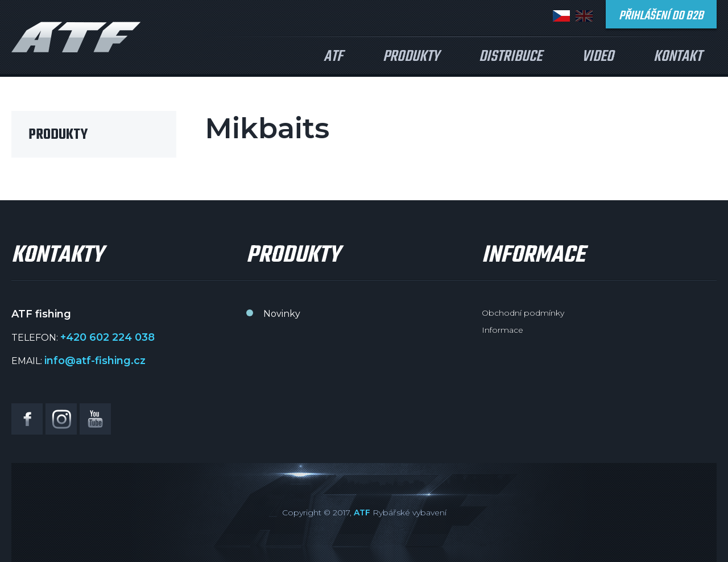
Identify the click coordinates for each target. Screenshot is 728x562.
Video (598, 57)
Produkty (411, 57)
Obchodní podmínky (523, 313)
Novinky (282, 314)
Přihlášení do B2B (661, 16)
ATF (333, 57)
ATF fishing (76, 37)
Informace (502, 330)
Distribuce (510, 57)
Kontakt (678, 57)
